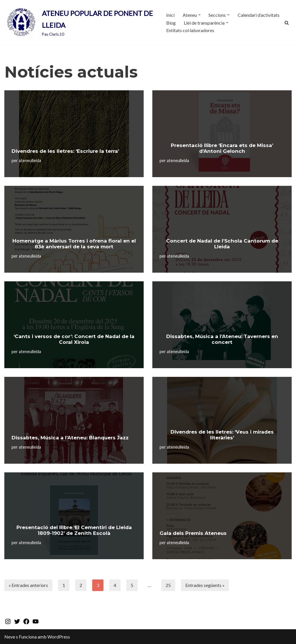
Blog (171, 23)
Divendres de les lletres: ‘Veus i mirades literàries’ (222, 435)
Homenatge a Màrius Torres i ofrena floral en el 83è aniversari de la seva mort (74, 244)
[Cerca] (287, 23)
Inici (170, 15)
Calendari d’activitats (259, 15)
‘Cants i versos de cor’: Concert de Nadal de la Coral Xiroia (74, 339)
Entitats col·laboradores (190, 30)
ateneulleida (30, 160)
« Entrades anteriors (28, 585)
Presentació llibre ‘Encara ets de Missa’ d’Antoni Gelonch (222, 148)
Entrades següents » (205, 585)
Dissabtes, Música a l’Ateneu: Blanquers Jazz (70, 438)
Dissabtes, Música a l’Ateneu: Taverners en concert (222, 339)
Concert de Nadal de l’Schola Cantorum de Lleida (222, 244)
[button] (199, 15)
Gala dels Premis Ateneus (193, 533)
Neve (10, 637)
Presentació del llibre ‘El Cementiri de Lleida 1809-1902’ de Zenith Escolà (74, 530)
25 (168, 585)
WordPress (59, 637)
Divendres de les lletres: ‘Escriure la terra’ (65, 151)
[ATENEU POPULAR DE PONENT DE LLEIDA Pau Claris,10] (80, 23)
